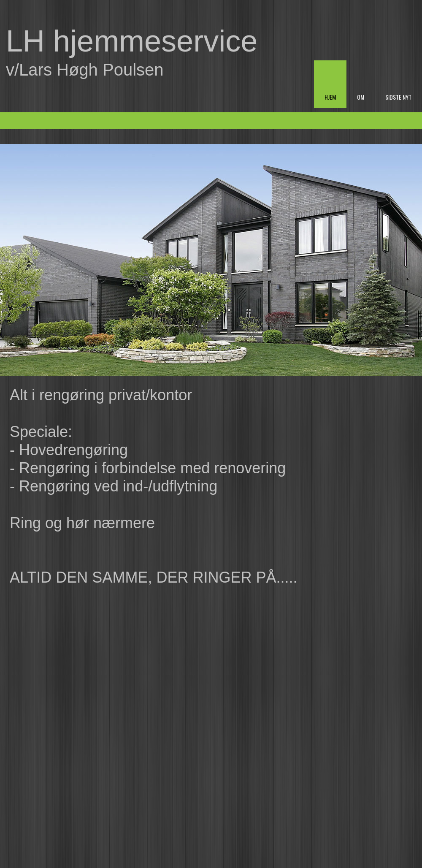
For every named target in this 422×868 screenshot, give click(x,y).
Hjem (330, 97)
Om (361, 97)
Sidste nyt (398, 97)
